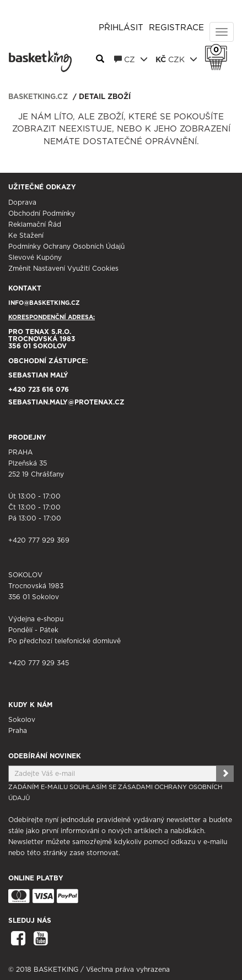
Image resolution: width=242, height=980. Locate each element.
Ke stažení (26, 236)
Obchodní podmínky (42, 213)
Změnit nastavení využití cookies (63, 269)
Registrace (176, 28)
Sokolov (22, 720)
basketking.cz (38, 97)
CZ (131, 59)
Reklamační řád (35, 225)
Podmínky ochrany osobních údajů (66, 247)
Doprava (22, 202)
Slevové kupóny (35, 258)
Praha (18, 731)
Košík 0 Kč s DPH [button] (219, 50)
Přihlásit (121, 28)
